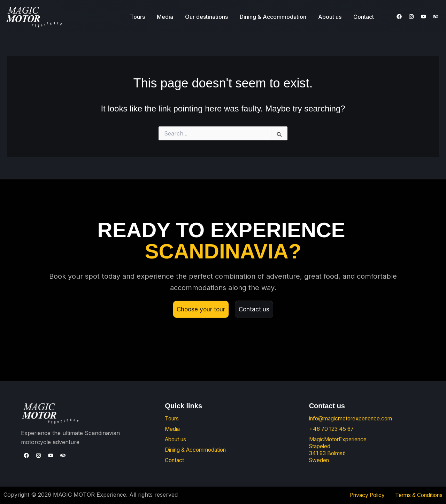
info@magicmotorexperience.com (353, 419)
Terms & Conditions (417, 495)
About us (330, 17)
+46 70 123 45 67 (333, 429)
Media (165, 17)
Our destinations (206, 17)
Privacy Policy (362, 495)
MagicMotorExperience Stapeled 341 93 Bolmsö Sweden (340, 450)
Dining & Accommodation (273, 17)
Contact (364, 17)
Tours (137, 17)
